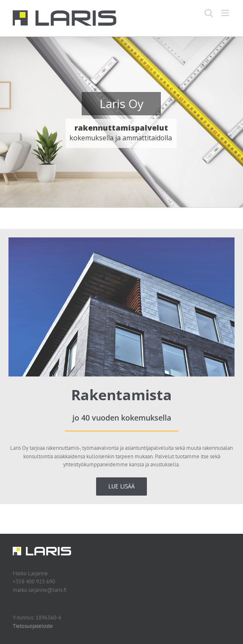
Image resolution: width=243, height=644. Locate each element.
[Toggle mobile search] (209, 13)
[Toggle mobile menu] (226, 13)
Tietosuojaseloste (33, 626)
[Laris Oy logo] (42, 549)
